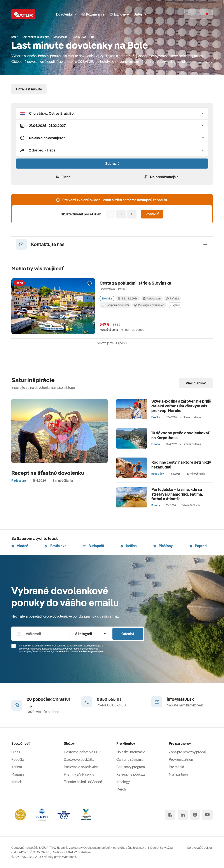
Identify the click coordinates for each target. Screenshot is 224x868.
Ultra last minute (29, 89)
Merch (121, 789)
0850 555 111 (109, 699)
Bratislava (56, 546)
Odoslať (128, 634)
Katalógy (123, 782)
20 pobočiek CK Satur (48, 702)
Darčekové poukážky (79, 759)
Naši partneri (178, 774)
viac (209, 62)
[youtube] (207, 815)
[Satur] (23, 14)
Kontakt (17, 782)
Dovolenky (66, 14)
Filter (63, 177)
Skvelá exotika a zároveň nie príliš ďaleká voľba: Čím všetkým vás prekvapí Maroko (181, 406)
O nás (16, 752)
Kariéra (17, 767)
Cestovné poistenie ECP (82, 752)
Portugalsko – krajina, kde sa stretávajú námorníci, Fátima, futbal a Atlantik (177, 494)
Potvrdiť (152, 214)
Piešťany (163, 546)
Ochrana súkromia (130, 759)
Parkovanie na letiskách (81, 767)
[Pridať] (132, 214)
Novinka (107, 298)
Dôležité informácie (131, 752)
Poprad (198, 546)
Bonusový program (131, 767)
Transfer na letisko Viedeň (83, 782)
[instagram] (195, 815)
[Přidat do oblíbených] (90, 284)
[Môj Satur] (198, 14)
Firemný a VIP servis (79, 774)
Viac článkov (196, 383)
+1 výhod (175, 305)
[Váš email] (40, 634)
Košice (129, 546)
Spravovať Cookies (200, 848)
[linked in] (183, 815)
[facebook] (170, 815)
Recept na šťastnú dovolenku (48, 473)
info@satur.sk (180, 699)
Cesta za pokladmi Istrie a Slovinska (135, 283)
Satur (140, 14)
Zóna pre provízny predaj (187, 752)
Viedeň (20, 546)
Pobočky (18, 759)
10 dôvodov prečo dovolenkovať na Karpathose (180, 435)
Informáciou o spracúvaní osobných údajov (80, 651)
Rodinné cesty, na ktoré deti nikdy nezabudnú (181, 465)
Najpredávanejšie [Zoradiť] (161, 177)
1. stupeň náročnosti (115, 305)
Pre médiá (176, 767)
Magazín (18, 774)
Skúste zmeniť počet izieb (81, 214)
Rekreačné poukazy (131, 774)
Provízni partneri (181, 759)
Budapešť (94, 546)
